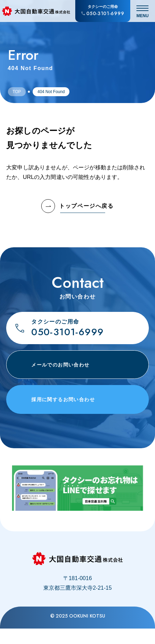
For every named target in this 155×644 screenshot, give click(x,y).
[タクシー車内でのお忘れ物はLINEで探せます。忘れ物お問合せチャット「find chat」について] (78, 502)
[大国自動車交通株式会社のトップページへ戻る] (36, 11)
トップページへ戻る (77, 206)
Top (17, 92)
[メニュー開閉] (143, 11)
